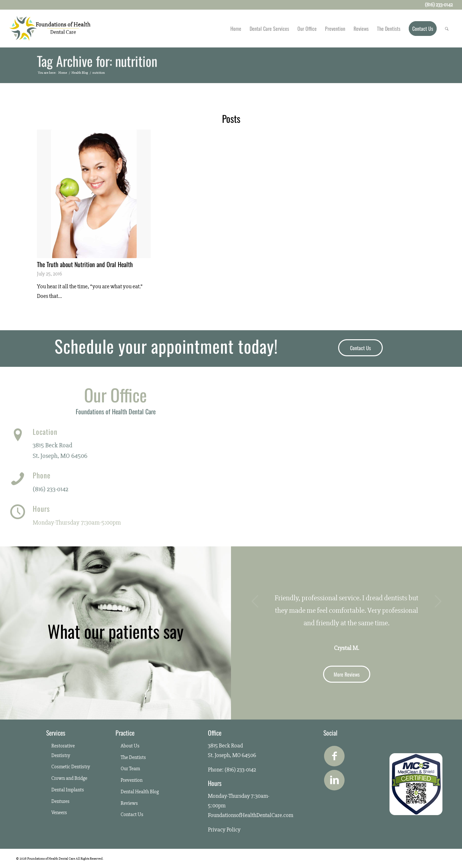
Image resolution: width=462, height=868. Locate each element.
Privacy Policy (224, 830)
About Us (130, 746)
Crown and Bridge (69, 778)
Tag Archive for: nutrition (97, 62)
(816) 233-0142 (51, 489)
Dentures (60, 801)
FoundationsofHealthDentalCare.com (251, 815)
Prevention (132, 780)
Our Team (130, 769)
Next (438, 601)
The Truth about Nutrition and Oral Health (85, 264)
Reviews (129, 803)
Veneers (59, 813)
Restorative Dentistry (63, 751)
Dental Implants (68, 790)
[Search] (447, 29)
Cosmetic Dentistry (71, 767)
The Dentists (133, 757)
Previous (255, 601)
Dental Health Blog (140, 792)
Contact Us (132, 814)
